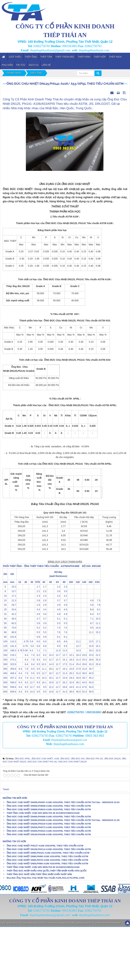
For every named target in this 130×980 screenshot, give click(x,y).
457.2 (12, 731)
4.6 (57, 663)
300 (5, 717)
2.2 (38, 644)
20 (5, 658)
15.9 (90, 699)
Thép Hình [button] (84, 57)
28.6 (90, 713)
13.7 (12, 644)
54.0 (90, 740)
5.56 (26, 704)
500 (5, 736)
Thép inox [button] (115, 57)
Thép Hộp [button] (100, 57)
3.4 (38, 663)
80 (5, 685)
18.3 (90, 704)
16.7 (51, 726)
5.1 (57, 672)
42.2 (12, 667)
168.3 (12, 704)
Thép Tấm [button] (46, 57)
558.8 (12, 740)
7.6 (57, 685)
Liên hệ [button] (46, 65)
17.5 (64, 717)
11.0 (57, 704)
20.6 (84, 708)
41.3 (78, 740)
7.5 (97, 654)
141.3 (12, 699)
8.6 (57, 695)
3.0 (57, 644)
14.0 (97, 681)
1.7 (38, 640)
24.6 (51, 745)
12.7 (78, 699)
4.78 (26, 695)
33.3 (90, 717)
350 (5, 722)
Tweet (6, 842)
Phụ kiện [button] (7, 65)
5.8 (38, 690)
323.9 (12, 717)
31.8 (84, 722)
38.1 (78, 736)
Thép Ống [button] (31, 57)
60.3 (12, 676)
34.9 (78, 731)
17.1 (12, 649)
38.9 (71, 745)
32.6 (71, 736)
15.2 (97, 685)
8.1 (57, 690)
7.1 (90, 672)
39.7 (84, 731)
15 (5, 654)
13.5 (90, 695)
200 (5, 708)
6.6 (38, 699)
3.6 (38, 667)
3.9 (57, 658)
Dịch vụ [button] (34, 65)
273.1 (12, 713)
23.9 (64, 731)
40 (5, 672)
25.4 (84, 713)
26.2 (71, 726)
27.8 (78, 722)
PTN (92, 976)
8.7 (90, 676)
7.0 (57, 681)
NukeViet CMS (68, 976)
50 (5, 676)
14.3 (78, 704)
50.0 (90, 736)
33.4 (12, 663)
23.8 (71, 722)
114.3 (12, 695)
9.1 (97, 663)
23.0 (90, 708)
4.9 (57, 667)
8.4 (32, 717)
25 (5, 663)
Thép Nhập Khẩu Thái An (35, 976)
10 (5, 649)
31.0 (78, 726)
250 (5, 713)
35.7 (90, 722)
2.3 (38, 649)
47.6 (84, 740)
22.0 (97, 704)
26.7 (12, 658)
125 (5, 699)
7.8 (97, 658)
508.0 (12, 736)
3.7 (57, 654)
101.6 (12, 690)
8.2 (38, 708)
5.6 (90, 658)
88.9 (12, 685)
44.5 (84, 736)
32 (5, 667)
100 (5, 695)
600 (5, 745)
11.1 (97, 676)
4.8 (90, 654)
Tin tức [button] (21, 65)
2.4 (57, 640)
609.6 (12, 745)
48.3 (12, 672)
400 (5, 726)
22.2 (97, 708)
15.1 (71, 708)
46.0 (78, 745)
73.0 (12, 681)
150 (5, 704)
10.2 (97, 672)
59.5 (90, 745)
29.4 (71, 731)
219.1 (12, 708)
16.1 (44, 736)
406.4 (12, 726)
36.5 (84, 726)
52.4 (84, 745)
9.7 (97, 667)
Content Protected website (108, 976)
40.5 (90, 726)
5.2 (38, 681)
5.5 (57, 676)
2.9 (38, 658)
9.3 (38, 713)
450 (5, 731)
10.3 (12, 640)
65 (5, 681)
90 (5, 690)
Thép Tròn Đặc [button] (65, 57)
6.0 (38, 695)
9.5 (90, 681)
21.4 (78, 713)
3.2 (57, 649)
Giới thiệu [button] (15, 57)
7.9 (26, 722)
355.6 (12, 722)
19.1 (97, 699)
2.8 (38, 654)
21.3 (12, 654)
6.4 (90, 667)
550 (5, 740)
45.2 (90, 731)
